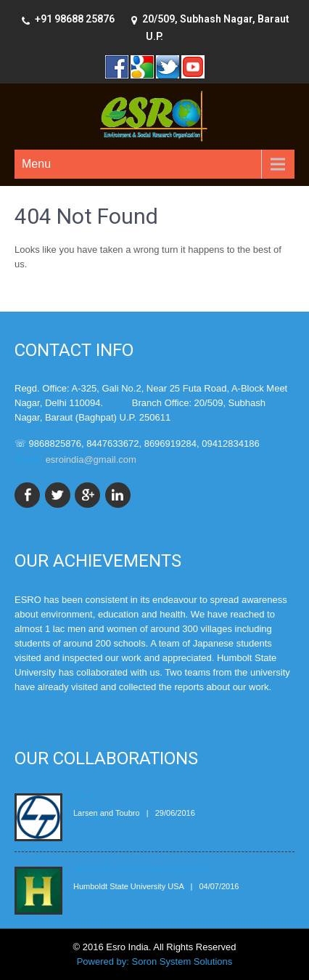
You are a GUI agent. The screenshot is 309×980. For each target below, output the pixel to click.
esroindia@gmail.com (91, 459)
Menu (36, 164)
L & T (84, 796)
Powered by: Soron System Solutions (155, 961)
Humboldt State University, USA (140, 869)
